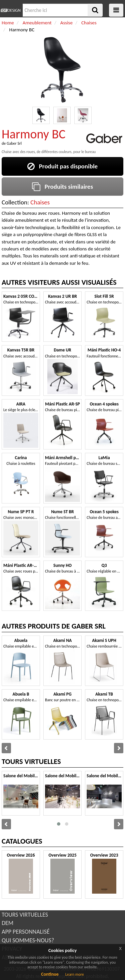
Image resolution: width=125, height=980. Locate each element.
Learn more (75, 974)
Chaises (40, 202)
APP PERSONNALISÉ (26, 932)
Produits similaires (62, 187)
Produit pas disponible (62, 166)
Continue (50, 974)
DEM (7, 923)
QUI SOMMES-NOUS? (28, 940)
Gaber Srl (14, 143)
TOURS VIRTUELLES (25, 915)
